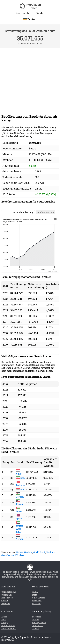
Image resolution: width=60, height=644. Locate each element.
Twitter (36, 620)
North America (8, 625)
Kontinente (23, 13)
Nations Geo (7, 598)
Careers (36, 628)
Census (10, 555)
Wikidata (19, 555)
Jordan (20, 495)
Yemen (20, 537)
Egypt (19, 472)
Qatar (19, 517)
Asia (4, 620)
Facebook (37, 617)
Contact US (37, 625)
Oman (19, 510)
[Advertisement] (30, 79)
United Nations (24, 552)
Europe (5, 623)
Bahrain (20, 484)
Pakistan (36, 604)
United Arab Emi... (20, 527)
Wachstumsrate (45, 212)
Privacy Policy (39, 623)
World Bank (39, 552)
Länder (40, 13)
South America (8, 628)
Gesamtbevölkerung (23, 212)
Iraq (20, 489)
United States (38, 598)
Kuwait (20, 503)
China (35, 592)
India (35, 595)
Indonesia (37, 601)
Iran (20, 478)
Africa (4, 617)
